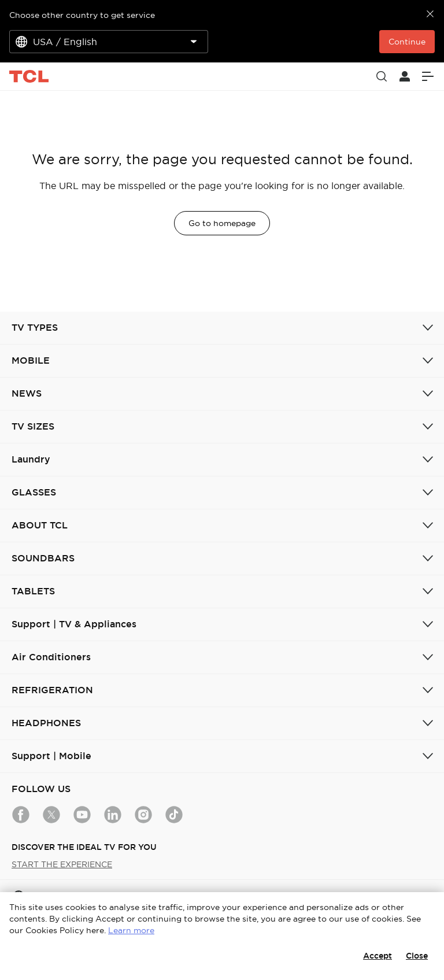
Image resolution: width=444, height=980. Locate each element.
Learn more (131, 930)
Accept (378, 956)
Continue (407, 42)
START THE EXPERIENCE (62, 864)
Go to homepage (222, 223)
